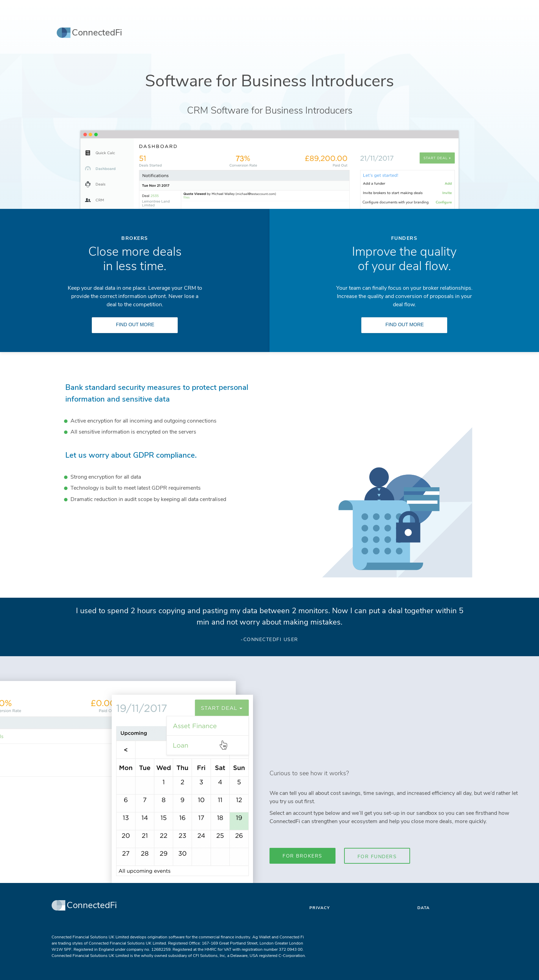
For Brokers (302, 856)
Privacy (320, 908)
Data (424, 908)
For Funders (377, 857)
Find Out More (135, 324)
